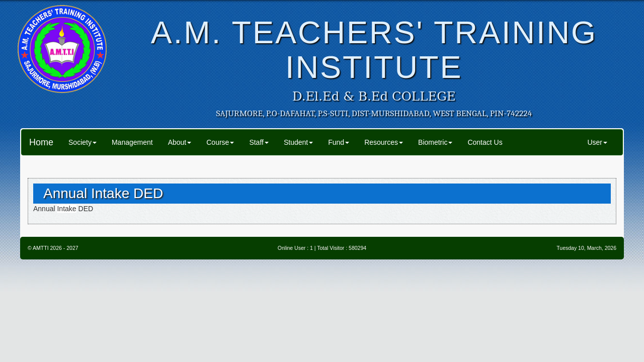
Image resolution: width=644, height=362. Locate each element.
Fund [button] (339, 142)
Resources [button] (384, 142)
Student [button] (298, 142)
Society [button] (83, 142)
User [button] (597, 142)
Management (132, 142)
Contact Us (485, 142)
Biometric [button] (435, 142)
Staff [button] (259, 142)
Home (41, 142)
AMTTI (41, 248)
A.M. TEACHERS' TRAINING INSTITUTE (374, 50)
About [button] (180, 142)
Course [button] (220, 142)
